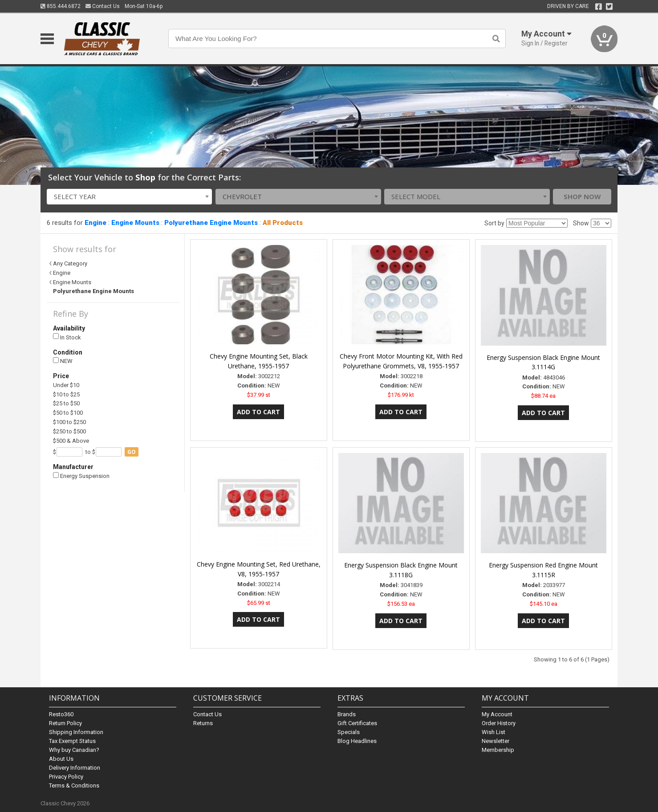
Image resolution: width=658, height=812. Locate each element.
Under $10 (66, 385)
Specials (349, 732)
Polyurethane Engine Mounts (211, 223)
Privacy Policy (66, 777)
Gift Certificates (357, 723)
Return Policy (65, 723)
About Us (61, 759)
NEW (63, 361)
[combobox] (130, 197)
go (132, 452)
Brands (347, 714)
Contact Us (103, 6)
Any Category (70, 263)
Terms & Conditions (74, 785)
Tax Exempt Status (72, 741)
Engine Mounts (135, 223)
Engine (95, 223)
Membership (498, 750)
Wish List (493, 732)
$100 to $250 (69, 422)
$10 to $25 (66, 394)
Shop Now (582, 196)
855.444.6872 (61, 6)
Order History (499, 723)
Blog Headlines (357, 741)
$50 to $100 (68, 413)
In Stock (67, 337)
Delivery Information (75, 768)
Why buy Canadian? (74, 750)
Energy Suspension (81, 476)
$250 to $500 (69, 431)
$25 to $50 (66, 403)
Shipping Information (76, 732)
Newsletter (496, 741)
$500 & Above (71, 441)
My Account (497, 714)
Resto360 (61, 714)
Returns (203, 723)
